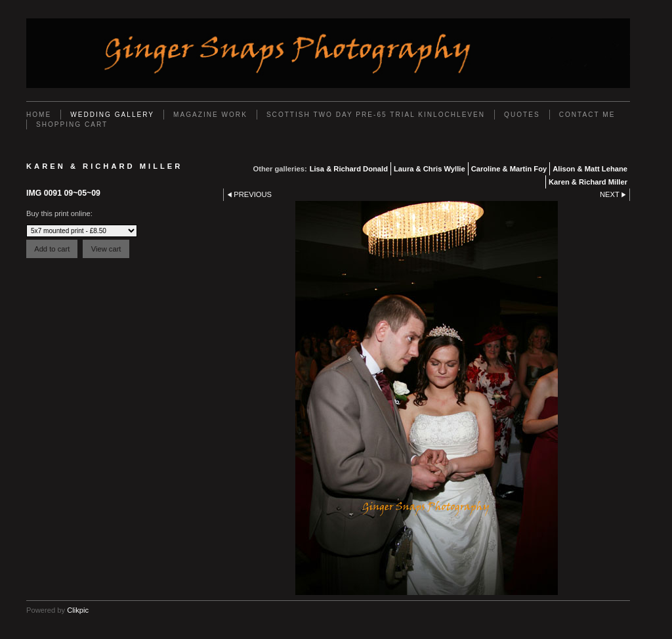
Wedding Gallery (112, 115)
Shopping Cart (72, 124)
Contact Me (587, 115)
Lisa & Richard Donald (349, 169)
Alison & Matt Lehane (590, 169)
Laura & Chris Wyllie (430, 169)
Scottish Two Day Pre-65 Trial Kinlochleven (376, 115)
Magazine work (210, 115)
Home (39, 115)
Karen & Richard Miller (588, 182)
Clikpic (78, 610)
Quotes (522, 115)
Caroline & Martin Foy (509, 169)
